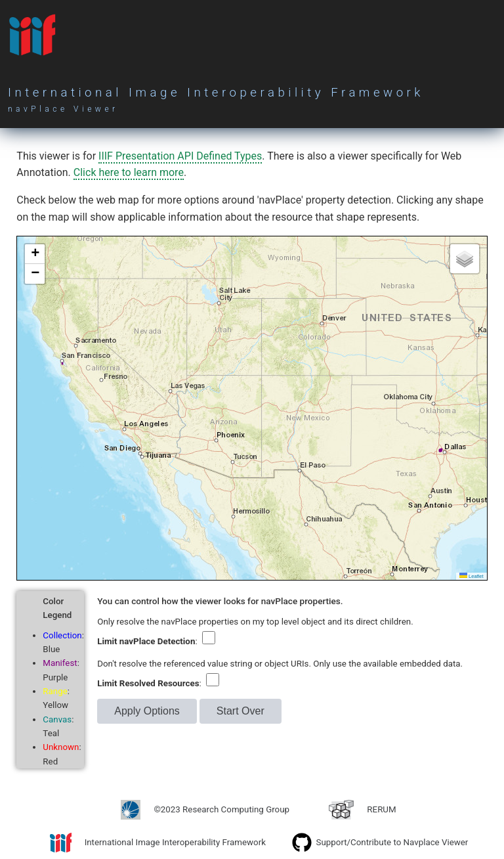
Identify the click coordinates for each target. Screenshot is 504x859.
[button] (35, 254)
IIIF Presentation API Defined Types (180, 156)
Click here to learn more (129, 172)
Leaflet (472, 576)
